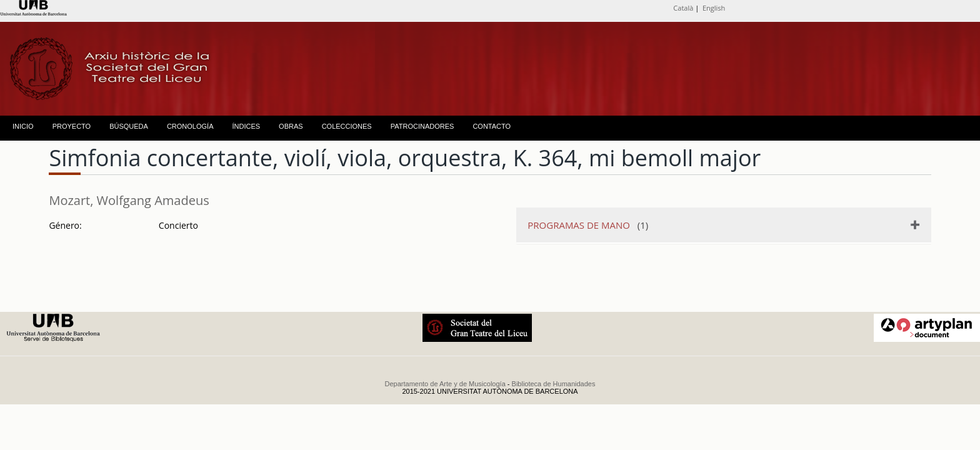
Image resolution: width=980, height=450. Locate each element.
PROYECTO (72, 126)
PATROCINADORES (422, 126)
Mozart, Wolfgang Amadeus (129, 200)
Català (683, 8)
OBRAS (291, 126)
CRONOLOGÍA (190, 126)
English (714, 8)
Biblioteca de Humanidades (554, 384)
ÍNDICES (246, 126)
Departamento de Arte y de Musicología (445, 384)
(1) (588, 225)
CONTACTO (492, 126)
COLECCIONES (347, 126)
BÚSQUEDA (129, 126)
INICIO (23, 126)
